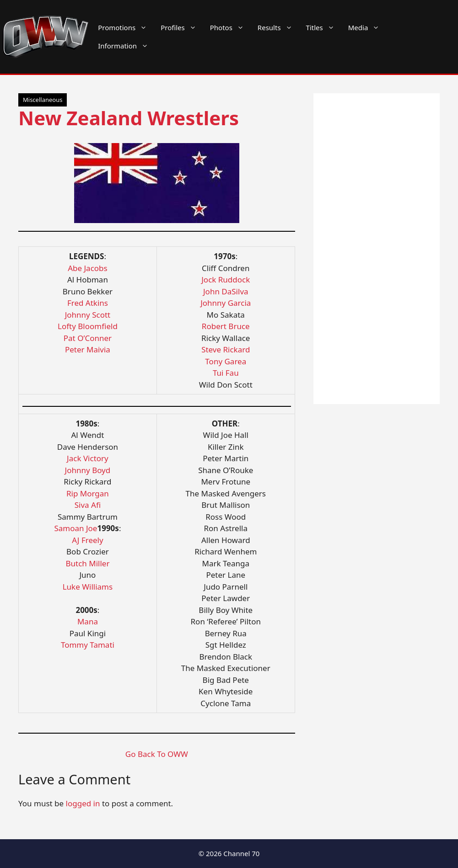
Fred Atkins (88, 303)
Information (127, 46)
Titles (324, 27)
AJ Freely (88, 540)
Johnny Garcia (226, 303)
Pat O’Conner (88, 338)
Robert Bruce (226, 326)
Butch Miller (87, 563)
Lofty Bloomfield (88, 326)
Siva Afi (88, 505)
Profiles (182, 27)
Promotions (126, 27)
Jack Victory (88, 458)
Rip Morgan (88, 493)
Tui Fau (226, 373)
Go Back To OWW (157, 754)
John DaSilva (226, 291)
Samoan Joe (75, 528)
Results (278, 27)
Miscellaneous (43, 100)
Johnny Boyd (88, 470)
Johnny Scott (88, 315)
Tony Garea (226, 361)
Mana (88, 621)
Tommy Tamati (88, 645)
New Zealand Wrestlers (129, 118)
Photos (230, 27)
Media (367, 27)
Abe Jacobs (88, 268)
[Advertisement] (377, 249)
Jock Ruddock (226, 280)
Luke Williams (88, 587)
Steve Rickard (226, 349)
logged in (83, 803)
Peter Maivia (88, 349)
